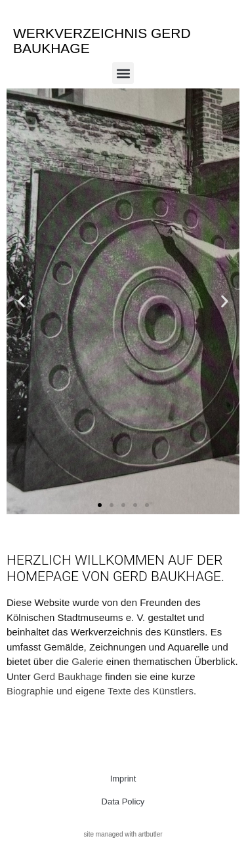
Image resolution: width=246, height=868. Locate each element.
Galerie (87, 661)
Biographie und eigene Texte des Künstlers (100, 691)
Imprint (123, 779)
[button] (123, 73)
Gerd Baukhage (68, 676)
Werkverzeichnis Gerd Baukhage (102, 41)
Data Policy (123, 802)
